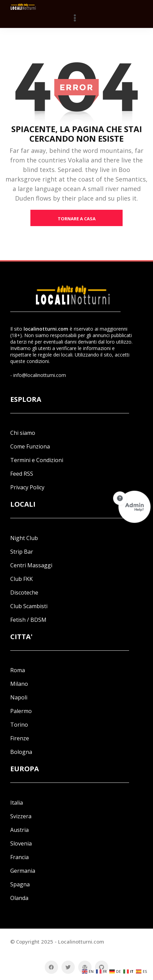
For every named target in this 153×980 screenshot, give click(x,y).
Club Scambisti (29, 606)
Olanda (19, 898)
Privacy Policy (27, 487)
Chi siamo (23, 433)
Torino (19, 725)
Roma (18, 670)
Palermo (21, 711)
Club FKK (22, 579)
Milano (19, 684)
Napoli (19, 697)
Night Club (24, 538)
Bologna (21, 752)
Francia (19, 857)
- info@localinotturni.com (38, 375)
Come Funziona (30, 446)
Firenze (20, 738)
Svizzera (21, 816)
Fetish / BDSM (28, 620)
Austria (19, 830)
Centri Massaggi (31, 565)
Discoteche (24, 592)
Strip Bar (22, 552)
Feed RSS (22, 474)
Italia (17, 803)
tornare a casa (77, 219)
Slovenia (21, 843)
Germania (23, 871)
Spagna (20, 884)
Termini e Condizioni (37, 460)
